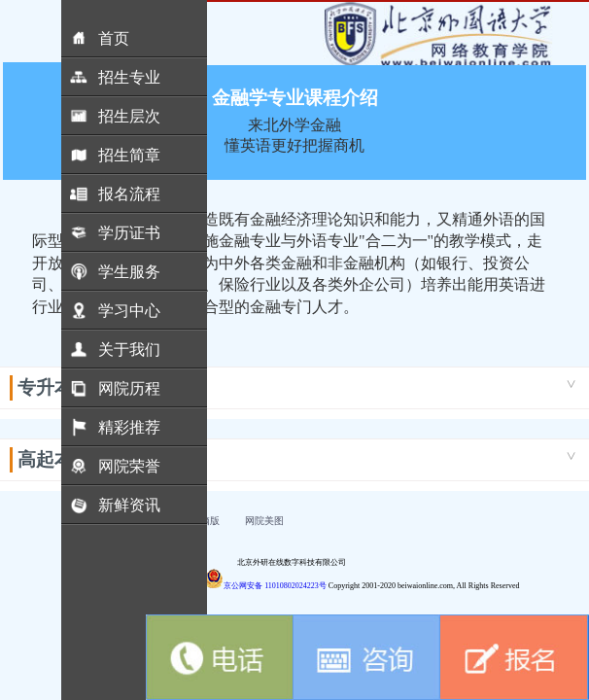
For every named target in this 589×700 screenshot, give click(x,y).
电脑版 (205, 521)
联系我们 (121, 521)
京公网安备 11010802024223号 (265, 586)
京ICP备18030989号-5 (162, 586)
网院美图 (264, 521)
